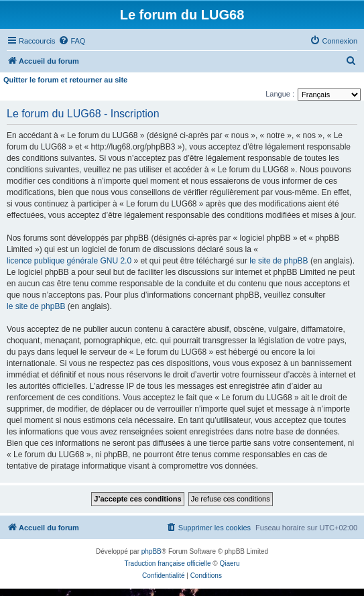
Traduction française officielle (168, 563)
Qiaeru (229, 563)
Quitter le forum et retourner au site (65, 80)
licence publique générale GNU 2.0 (69, 261)
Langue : (280, 94)
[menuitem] (72, 41)
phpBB (151, 551)
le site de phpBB (279, 261)
